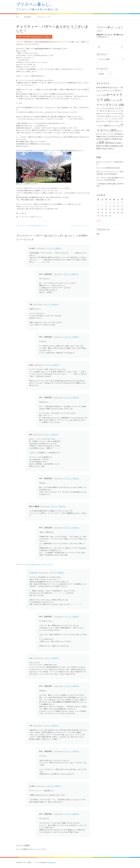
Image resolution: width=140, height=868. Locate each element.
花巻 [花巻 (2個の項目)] (119, 143)
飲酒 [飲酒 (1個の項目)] (106, 149)
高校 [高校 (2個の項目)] (111, 149)
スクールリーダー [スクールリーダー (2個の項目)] (117, 116)
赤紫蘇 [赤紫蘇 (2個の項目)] (107, 146)
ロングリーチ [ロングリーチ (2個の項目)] (111, 134)
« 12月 (99, 221)
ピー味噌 (31, 217)
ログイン (35, 849)
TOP (17, 17)
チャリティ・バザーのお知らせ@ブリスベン (31, 226)
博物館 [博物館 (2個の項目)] (100, 137)
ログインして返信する (54, 248)
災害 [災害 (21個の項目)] (104, 143)
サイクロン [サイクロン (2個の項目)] (105, 114)
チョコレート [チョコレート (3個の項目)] (105, 121)
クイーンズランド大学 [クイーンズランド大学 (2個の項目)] (105, 108)
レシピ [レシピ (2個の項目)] (102, 134)
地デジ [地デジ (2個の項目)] (107, 137)
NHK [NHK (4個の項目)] (106, 87)
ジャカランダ (23, 217)
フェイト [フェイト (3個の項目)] (115, 126)
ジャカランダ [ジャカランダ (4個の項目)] (103, 116)
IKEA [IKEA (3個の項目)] (99, 88)
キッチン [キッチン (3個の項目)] (115, 100)
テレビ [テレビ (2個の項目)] (115, 121)
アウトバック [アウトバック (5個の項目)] (110, 91)
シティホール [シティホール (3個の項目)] (116, 114)
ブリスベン (38, 217)
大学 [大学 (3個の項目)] (113, 136)
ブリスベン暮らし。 (35, 4)
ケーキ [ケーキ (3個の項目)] (106, 111)
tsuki (31, 658)
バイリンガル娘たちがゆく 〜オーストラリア (39, 564)
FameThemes (51, 862)
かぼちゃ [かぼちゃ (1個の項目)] (100, 91)
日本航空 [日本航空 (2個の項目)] (107, 139)
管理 (98, 234)
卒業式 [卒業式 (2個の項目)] (120, 134)
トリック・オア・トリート (80, 226)
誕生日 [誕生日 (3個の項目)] (100, 146)
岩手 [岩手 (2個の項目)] (119, 137)
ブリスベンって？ (44, 17)
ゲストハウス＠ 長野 (103, 168)
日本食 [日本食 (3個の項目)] (115, 139)
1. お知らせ (47, 37)
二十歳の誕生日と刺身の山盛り (106, 184)
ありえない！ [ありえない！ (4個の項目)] (116, 87)
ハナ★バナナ (34, 573)
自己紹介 (28, 17)
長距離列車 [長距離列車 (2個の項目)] (116, 146)
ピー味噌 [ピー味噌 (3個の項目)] (105, 126)
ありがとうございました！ (105, 162)
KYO (24, 37)
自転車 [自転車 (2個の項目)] (113, 143)
